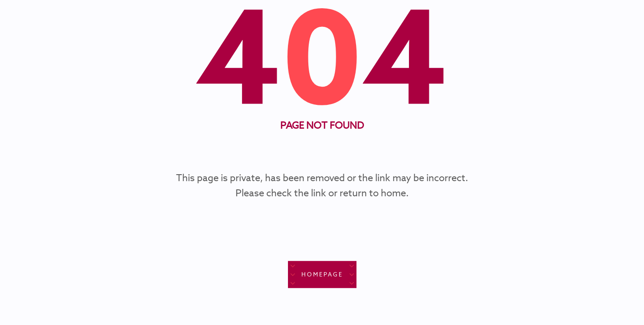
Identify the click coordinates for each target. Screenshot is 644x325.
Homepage (322, 275)
